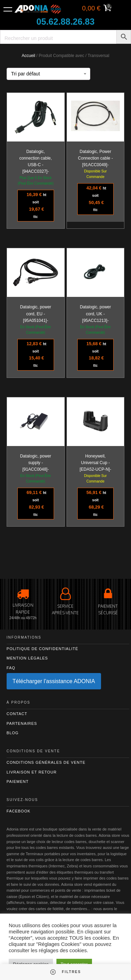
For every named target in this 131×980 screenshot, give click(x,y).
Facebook (19, 811)
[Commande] (48, 74)
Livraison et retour (32, 772)
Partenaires (22, 723)
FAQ (11, 668)
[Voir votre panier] (96, 9)
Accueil (28, 56)
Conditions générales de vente (46, 762)
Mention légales (27, 658)
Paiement (18, 781)
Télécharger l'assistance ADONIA (54, 681)
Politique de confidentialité (43, 649)
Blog (13, 733)
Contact (17, 714)
